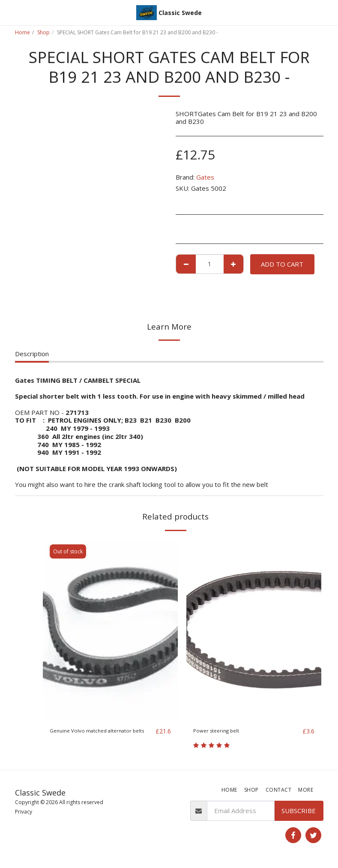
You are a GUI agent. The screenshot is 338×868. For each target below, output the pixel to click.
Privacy (24, 812)
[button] (9, 12)
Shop (43, 32)
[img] (110, 630)
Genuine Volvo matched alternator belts (100, 736)
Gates (205, 177)
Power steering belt (223, 731)
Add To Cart (282, 264)
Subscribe (299, 812)
